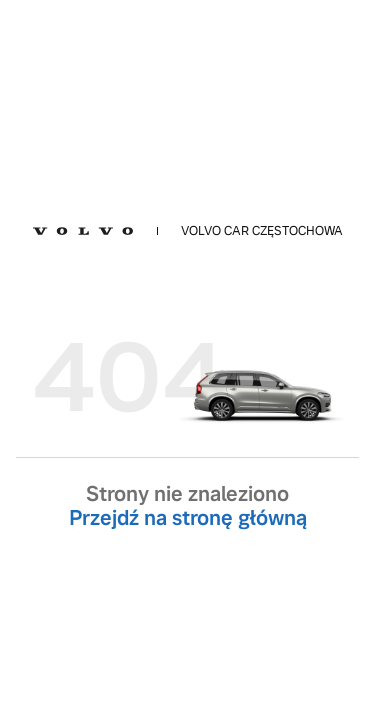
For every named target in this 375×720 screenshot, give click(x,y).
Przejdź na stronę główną (188, 518)
